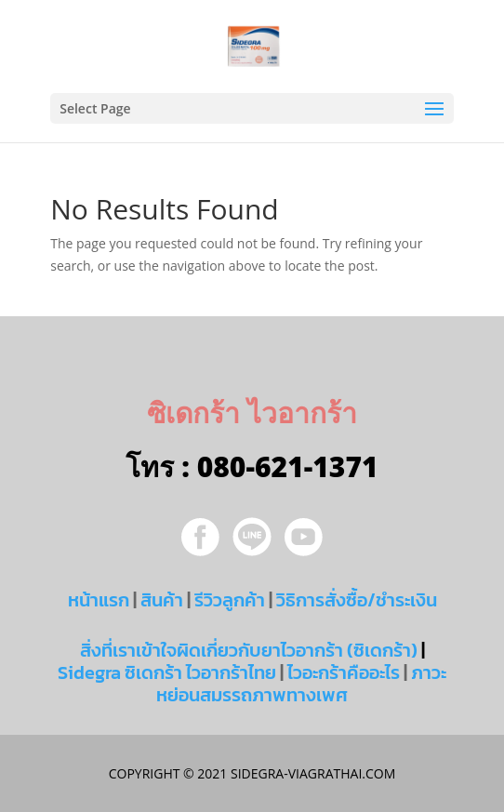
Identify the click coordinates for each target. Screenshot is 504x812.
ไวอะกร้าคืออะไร (344, 672)
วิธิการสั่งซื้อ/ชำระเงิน (357, 600)
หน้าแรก (99, 600)
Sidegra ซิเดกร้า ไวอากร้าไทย (167, 672)
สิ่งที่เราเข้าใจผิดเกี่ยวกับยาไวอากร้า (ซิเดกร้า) (249, 650)
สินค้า (162, 600)
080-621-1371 (288, 466)
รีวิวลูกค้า (230, 600)
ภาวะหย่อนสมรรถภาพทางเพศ (301, 684)
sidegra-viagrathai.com (311, 773)
